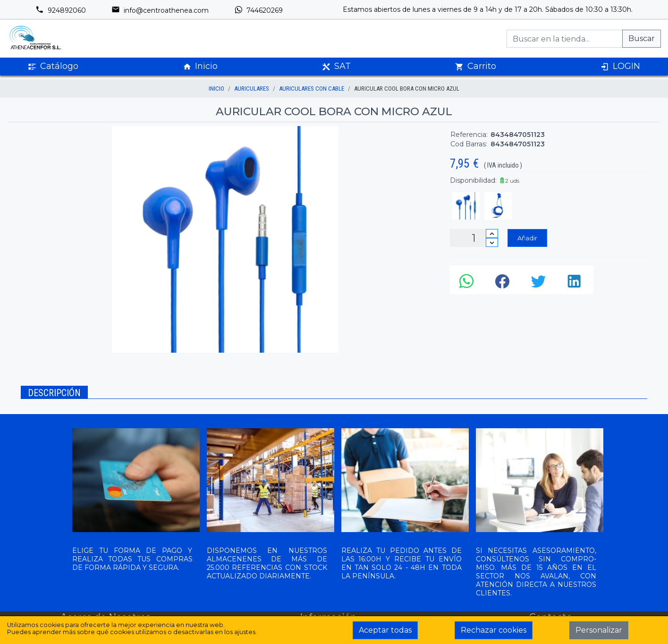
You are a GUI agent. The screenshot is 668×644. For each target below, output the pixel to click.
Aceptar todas (385, 630)
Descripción (54, 393)
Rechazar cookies (494, 630)
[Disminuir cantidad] (492, 242)
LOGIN (620, 66)
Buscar (642, 38)
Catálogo (53, 66)
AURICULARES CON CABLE (312, 89)
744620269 (258, 10)
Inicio (200, 66)
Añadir (527, 238)
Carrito (476, 66)
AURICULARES (252, 89)
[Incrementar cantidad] (492, 233)
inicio (216, 89)
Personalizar (599, 630)
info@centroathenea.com (160, 10)
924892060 (61, 10)
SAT (336, 66)
